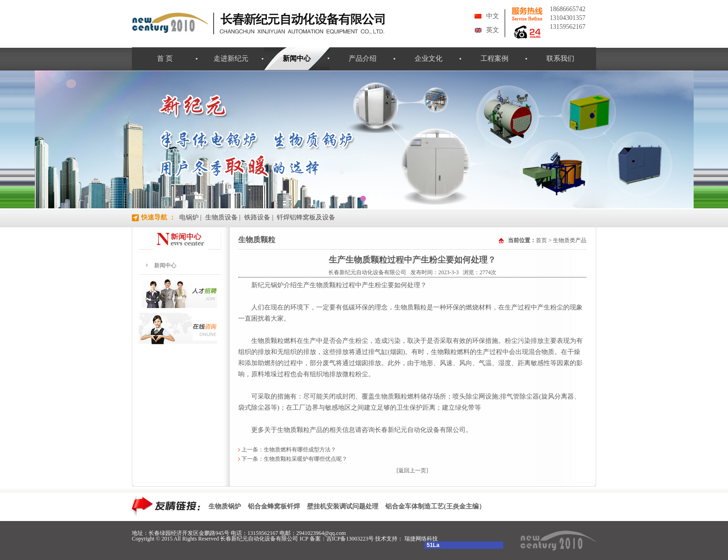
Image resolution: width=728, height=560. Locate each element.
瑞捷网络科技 (421, 539)
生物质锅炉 (225, 506)
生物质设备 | (223, 217)
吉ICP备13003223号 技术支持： (366, 539)
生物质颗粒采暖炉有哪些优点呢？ (305, 459)
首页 (541, 240)
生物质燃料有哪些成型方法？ (300, 450)
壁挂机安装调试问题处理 (343, 506)
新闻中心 (297, 58)
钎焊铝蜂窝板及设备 (306, 217)
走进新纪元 (231, 58)
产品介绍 (363, 58)
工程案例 (494, 58)
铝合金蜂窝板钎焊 (274, 506)
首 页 (165, 58)
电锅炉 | (190, 217)
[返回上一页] (412, 470)
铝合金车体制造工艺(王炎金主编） (435, 506)
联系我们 (560, 58)
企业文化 (429, 58)
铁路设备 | (259, 217)
